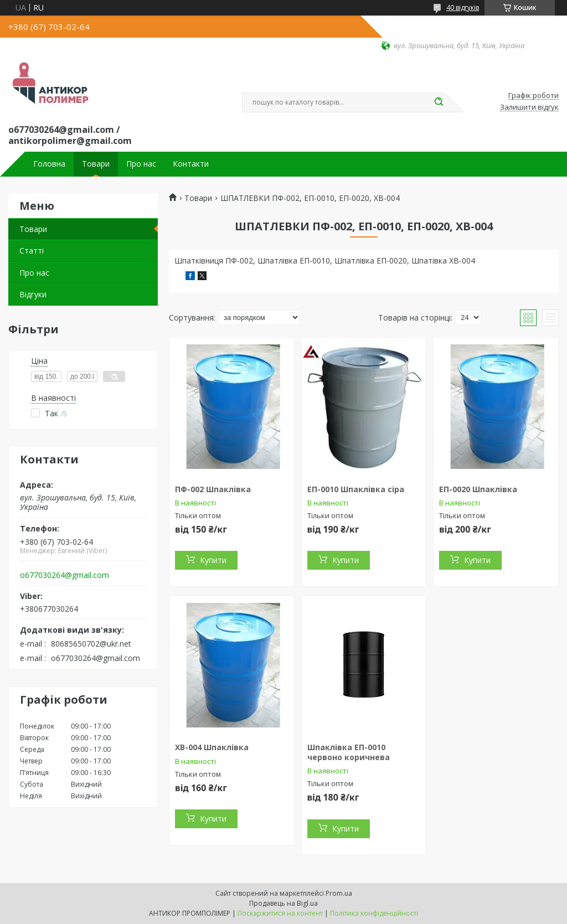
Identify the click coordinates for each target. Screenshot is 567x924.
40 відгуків (463, 7)
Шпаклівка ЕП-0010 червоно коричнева (349, 752)
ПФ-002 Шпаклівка (213, 489)
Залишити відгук (529, 107)
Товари (96, 164)
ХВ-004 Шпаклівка (212, 747)
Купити (213, 560)
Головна (49, 164)
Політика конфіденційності (374, 913)
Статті (32, 251)
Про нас (141, 164)
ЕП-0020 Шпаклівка (478, 489)
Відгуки (33, 294)
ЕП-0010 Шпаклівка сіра (356, 489)
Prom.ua (339, 893)
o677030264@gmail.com (65, 575)
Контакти (191, 164)
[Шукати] (439, 102)
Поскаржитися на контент (280, 913)
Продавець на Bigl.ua (283, 903)
